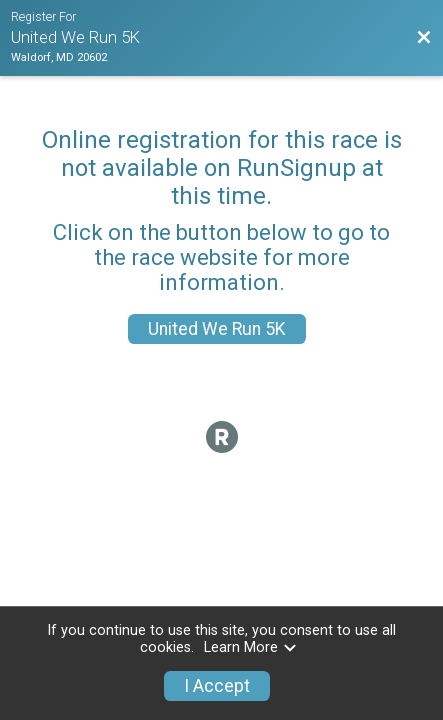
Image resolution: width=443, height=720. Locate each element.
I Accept (217, 686)
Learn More (251, 647)
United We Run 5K (217, 329)
